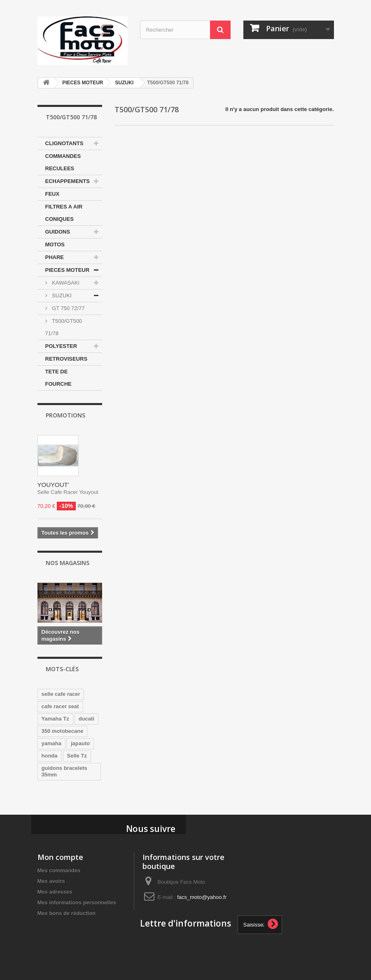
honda (50, 756)
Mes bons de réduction (67, 913)
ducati (86, 719)
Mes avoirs (51, 881)
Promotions (65, 415)
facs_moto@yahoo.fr (202, 897)
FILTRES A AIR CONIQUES (64, 213)
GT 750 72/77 (68, 308)
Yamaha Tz (55, 719)
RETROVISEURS (66, 359)
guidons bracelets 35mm (64, 771)
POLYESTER (61, 346)
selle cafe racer (61, 694)
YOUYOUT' (53, 485)
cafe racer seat (60, 706)
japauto (80, 743)
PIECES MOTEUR (83, 83)
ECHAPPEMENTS (68, 181)
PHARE (55, 257)
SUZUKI (125, 83)
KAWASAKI (65, 283)
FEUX (52, 194)
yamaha (51, 743)
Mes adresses (55, 892)
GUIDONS (58, 232)
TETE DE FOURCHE (58, 378)
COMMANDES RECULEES (63, 162)
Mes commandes (59, 870)
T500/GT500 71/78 (64, 327)
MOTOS (55, 244)
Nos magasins (68, 563)
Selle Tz (77, 756)
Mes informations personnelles (77, 902)
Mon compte (60, 857)
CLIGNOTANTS (64, 143)
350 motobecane (63, 731)
